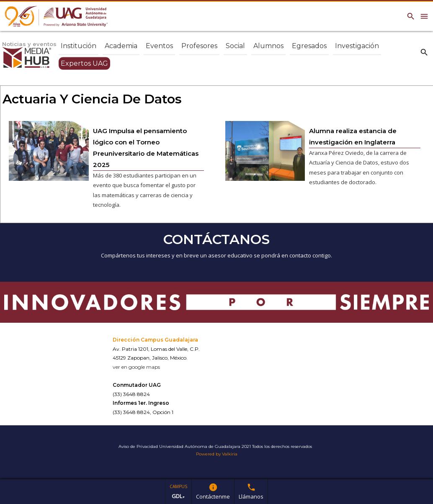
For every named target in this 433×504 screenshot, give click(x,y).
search (424, 52)
